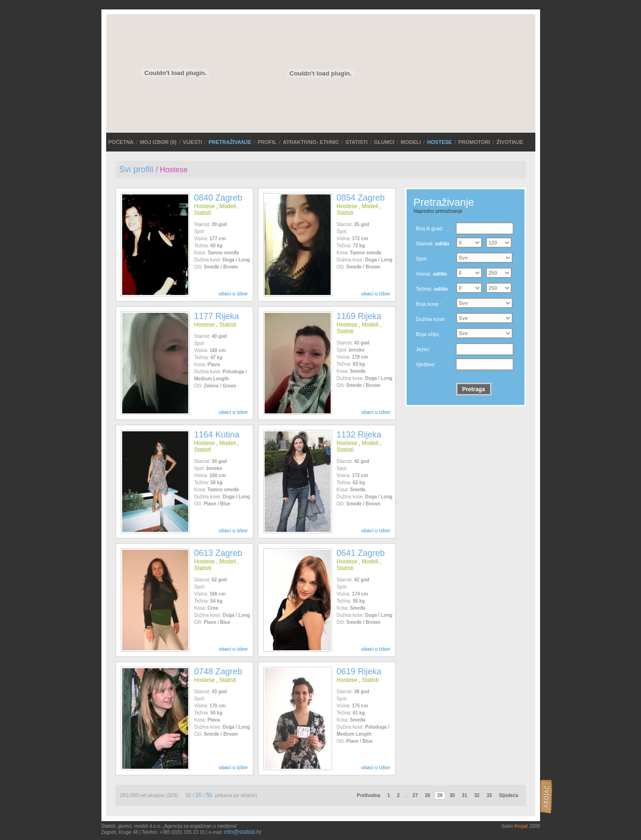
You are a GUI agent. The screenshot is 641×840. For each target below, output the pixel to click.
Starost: (433, 244)
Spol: (422, 259)
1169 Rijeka (359, 316)
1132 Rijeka (359, 435)
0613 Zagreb (218, 553)
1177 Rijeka (217, 316)
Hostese (440, 142)
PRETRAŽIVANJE (230, 142)
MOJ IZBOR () (158, 142)
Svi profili (137, 169)
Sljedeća (509, 795)
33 (489, 795)
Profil (267, 142)
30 (452, 795)
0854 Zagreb (361, 198)
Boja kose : (429, 304)
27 (415, 795)
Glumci (384, 142)
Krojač (521, 826)
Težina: (432, 289)
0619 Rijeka (359, 672)
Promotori (475, 142)
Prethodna (369, 795)
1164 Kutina (217, 435)
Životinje (510, 142)
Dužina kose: (431, 319)
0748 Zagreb (218, 672)
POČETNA (121, 142)
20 (198, 795)
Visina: (432, 274)
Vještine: (426, 364)
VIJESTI (193, 142)
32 (477, 795)
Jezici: (423, 349)
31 (464, 795)
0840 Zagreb (218, 198)
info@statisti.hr (243, 832)
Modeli (411, 142)
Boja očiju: (428, 334)
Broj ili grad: (430, 228)
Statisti (356, 142)
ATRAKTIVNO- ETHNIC (311, 142)
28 (428, 795)
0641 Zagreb (361, 553)
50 (209, 795)
